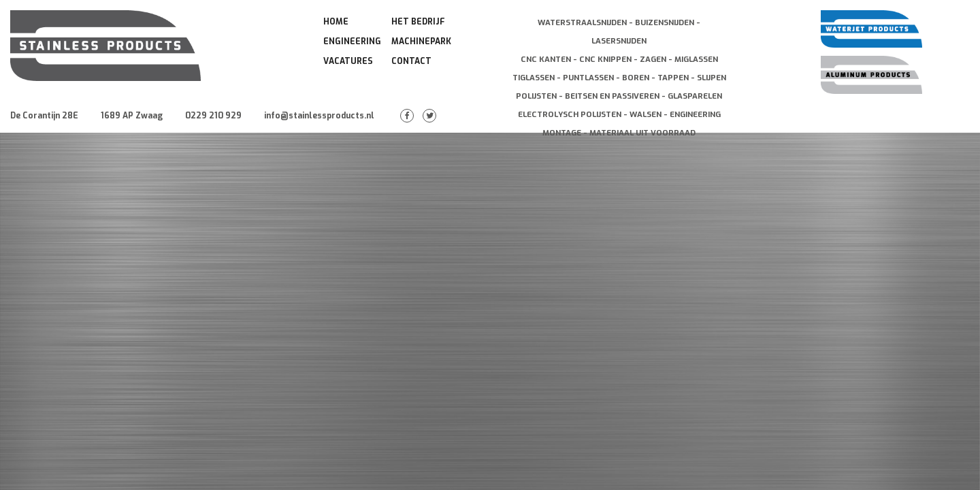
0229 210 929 (213, 116)
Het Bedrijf (418, 22)
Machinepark (421, 42)
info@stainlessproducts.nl (319, 116)
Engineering (352, 42)
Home (336, 22)
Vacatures (348, 61)
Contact (411, 61)
